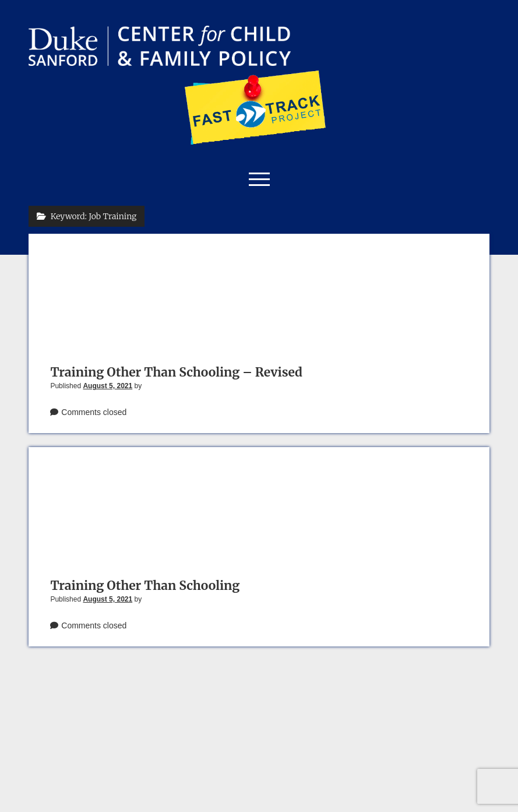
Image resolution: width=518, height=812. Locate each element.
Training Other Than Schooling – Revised (176, 372)
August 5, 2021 (108, 386)
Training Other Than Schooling (145, 586)
